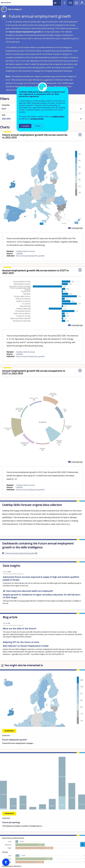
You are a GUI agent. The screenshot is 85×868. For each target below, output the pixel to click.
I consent (25, 126)
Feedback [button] (83, 844)
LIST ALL (7, 572)
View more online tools (65, 3)
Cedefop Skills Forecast (25, 251)
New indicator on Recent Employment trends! (26, 646)
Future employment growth (15, 740)
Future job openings (11, 822)
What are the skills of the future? (20, 628)
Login (76, 3)
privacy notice (37, 119)
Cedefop (19, 253)
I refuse (37, 126)
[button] (6, 862)
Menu (70, 3)
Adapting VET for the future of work (21, 642)
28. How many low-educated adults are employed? (28, 591)
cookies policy (58, 116)
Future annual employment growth (30, 256)
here (68, 524)
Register (82, 3)
